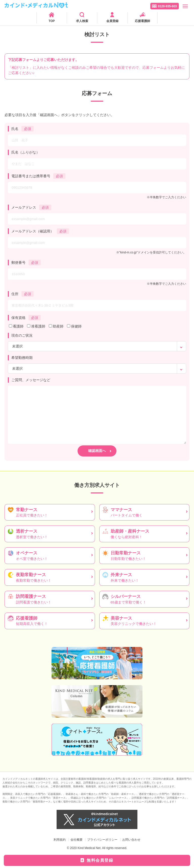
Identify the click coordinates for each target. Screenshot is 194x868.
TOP (52, 21)
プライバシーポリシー (102, 840)
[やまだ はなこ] (97, 164)
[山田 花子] (97, 140)
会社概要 (77, 840)
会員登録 (112, 21)
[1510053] (97, 274)
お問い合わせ (131, 840)
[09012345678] (97, 188)
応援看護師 (142, 21)
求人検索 (82, 21)
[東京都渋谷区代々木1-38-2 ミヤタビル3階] (97, 305)
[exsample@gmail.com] (97, 219)
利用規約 (60, 840)
